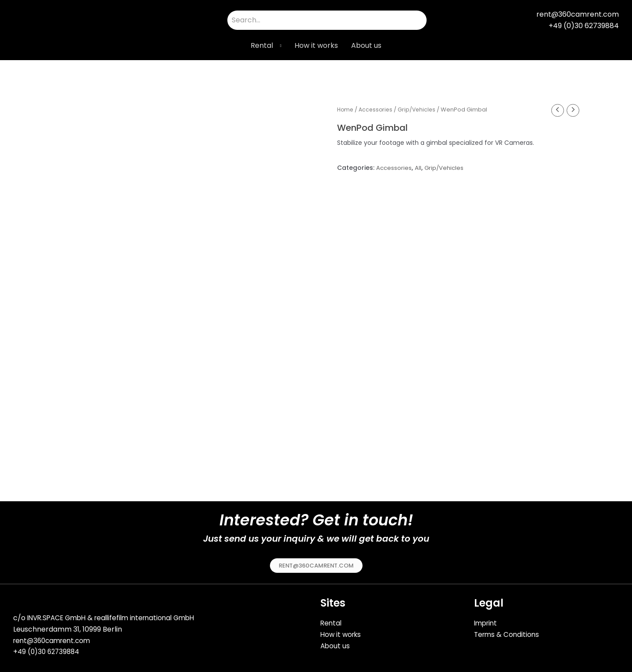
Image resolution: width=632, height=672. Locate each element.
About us (366, 45)
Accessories (378, 110)
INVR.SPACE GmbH (59, 616)
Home (346, 110)
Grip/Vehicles (420, 110)
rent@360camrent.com (54, 638)
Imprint (487, 620)
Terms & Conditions (508, 631)
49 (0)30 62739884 (50, 649)
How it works (316, 45)
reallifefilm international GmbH (153, 616)
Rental (262, 45)
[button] (316, 563)
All (419, 169)
